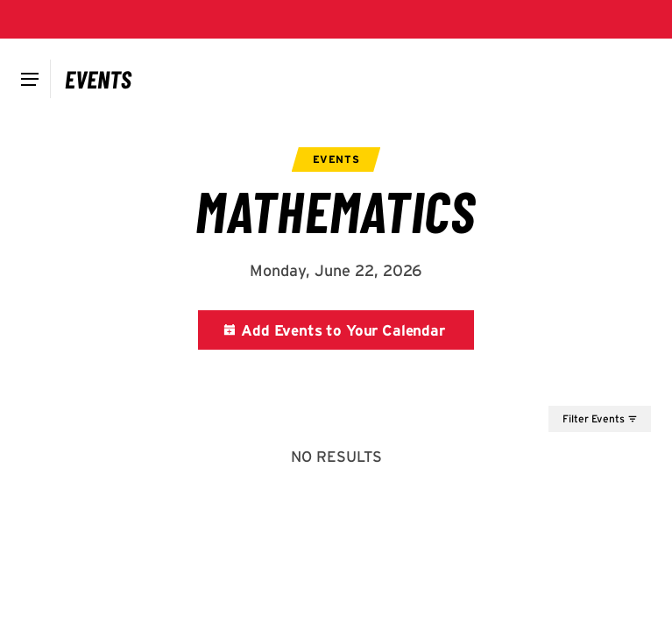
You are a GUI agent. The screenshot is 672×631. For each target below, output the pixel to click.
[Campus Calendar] (99, 79)
